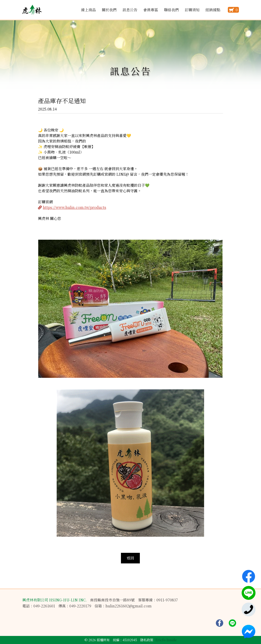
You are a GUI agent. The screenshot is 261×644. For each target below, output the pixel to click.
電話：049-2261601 (39, 606)
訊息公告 (130, 10)
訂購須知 (192, 10)
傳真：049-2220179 (75, 606)
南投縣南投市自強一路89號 (112, 600)
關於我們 (109, 10)
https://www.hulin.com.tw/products (75, 207)
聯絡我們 (171, 10)
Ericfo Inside (166, 640)
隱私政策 (147, 640)
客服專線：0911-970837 (158, 600)
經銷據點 (213, 10)
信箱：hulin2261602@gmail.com (123, 606)
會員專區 (151, 10)
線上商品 (88, 10)
